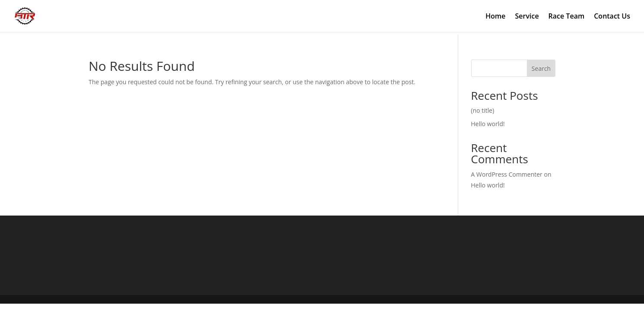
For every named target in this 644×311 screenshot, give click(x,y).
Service (527, 17)
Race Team (567, 17)
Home (495, 17)
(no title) (483, 110)
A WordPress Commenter (507, 174)
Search (541, 68)
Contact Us (612, 17)
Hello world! (488, 124)
